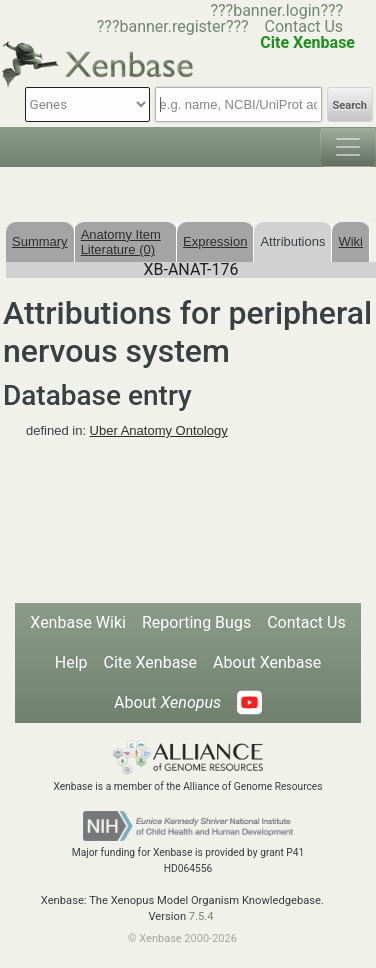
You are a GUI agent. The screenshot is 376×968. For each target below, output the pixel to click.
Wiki (350, 241)
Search (350, 105)
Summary (40, 241)
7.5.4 (201, 916)
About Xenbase (267, 662)
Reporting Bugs (196, 622)
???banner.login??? (276, 10)
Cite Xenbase (151, 662)
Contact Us (304, 26)
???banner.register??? (173, 26)
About (167, 702)
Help (71, 662)
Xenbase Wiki (78, 622)
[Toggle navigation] (348, 147)
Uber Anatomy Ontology (159, 430)
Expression (215, 241)
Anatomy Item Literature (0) (121, 242)
